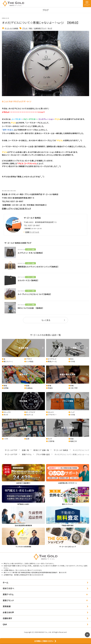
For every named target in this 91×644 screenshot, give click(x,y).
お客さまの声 (8, 612)
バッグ (72, 412)
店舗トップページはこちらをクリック (16, 208)
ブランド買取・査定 (43, 454)
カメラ (49, 439)
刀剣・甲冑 (73, 388)
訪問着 (5, 388)
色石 (71, 359)
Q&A (5, 624)
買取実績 (7, 606)
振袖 (4, 386)
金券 (27, 439)
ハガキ (5, 439)
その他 (72, 361)
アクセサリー (51, 415)
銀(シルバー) (7, 361)
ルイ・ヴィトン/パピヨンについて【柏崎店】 (34, 294)
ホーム (6, 582)
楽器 (71, 439)
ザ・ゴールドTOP (11, 450)
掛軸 (49, 386)
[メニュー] (87, 4)
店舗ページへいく (32, 232)
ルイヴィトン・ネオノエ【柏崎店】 (30, 253)
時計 (31, 28)
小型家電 (50, 441)
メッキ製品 (29, 361)
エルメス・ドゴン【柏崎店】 (28, 280)
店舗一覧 (25, 450)
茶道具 (49, 388)
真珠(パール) (51, 361)
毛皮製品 (28, 388)
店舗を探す (7, 618)
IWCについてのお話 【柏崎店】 (30, 308)
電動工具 (73, 441)
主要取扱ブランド (40, 28)
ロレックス (6, 412)
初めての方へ (9, 588)
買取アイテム (27, 454)
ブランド (25, 28)
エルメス (50, 412)
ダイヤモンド (51, 359)
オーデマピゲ (30, 412)
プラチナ (28, 359)
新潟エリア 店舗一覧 (41, 450)
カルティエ (29, 415)
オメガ (50, 28)
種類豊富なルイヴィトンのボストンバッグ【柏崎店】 (38, 267)
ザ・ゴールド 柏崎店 (11, 28)
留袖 (27, 386)
